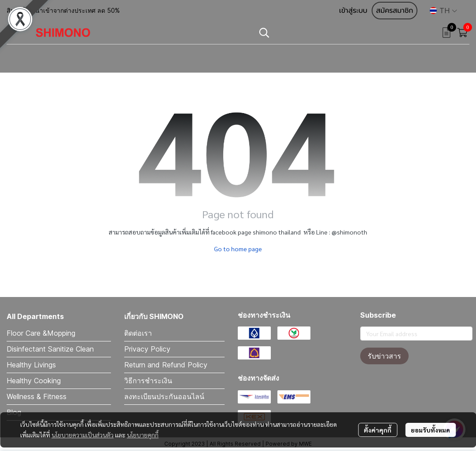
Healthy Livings (31, 365)
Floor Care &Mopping (41, 333)
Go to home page (238, 249)
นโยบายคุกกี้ (143, 435)
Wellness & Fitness (37, 396)
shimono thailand (277, 232)
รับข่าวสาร (384, 356)
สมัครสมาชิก (395, 11)
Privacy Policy (147, 349)
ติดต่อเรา (138, 333)
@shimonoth (349, 232)
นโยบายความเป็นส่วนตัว (83, 435)
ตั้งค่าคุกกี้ (378, 430)
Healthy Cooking (34, 381)
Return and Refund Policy (166, 365)
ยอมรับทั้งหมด (430, 430)
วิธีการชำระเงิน (148, 381)
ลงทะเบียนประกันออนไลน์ (164, 396)
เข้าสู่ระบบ (353, 11)
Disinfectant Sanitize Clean (50, 349)
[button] (443, 11)
